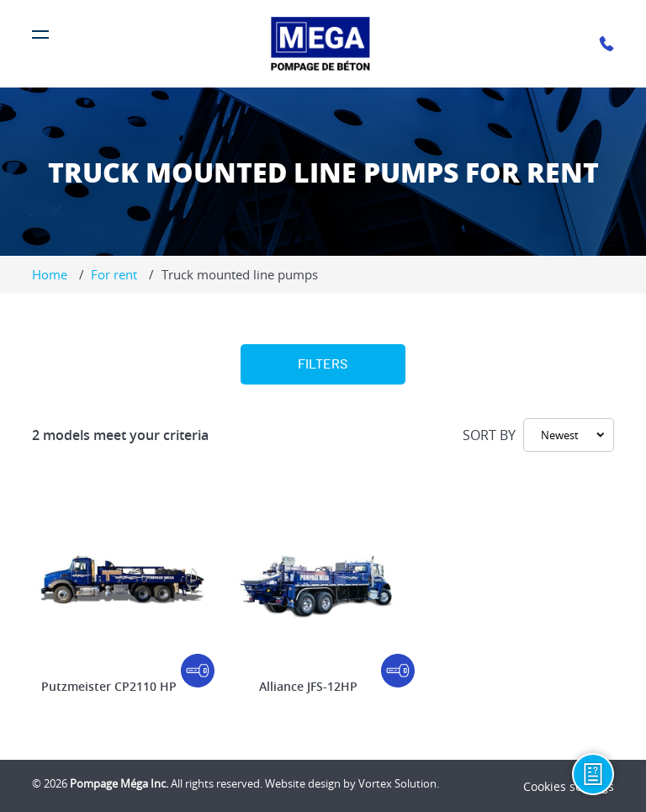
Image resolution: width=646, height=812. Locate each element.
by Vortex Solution (390, 783)
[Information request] (593, 774)
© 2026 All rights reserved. (147, 783)
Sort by (489, 435)
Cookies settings (569, 786)
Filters (323, 364)
